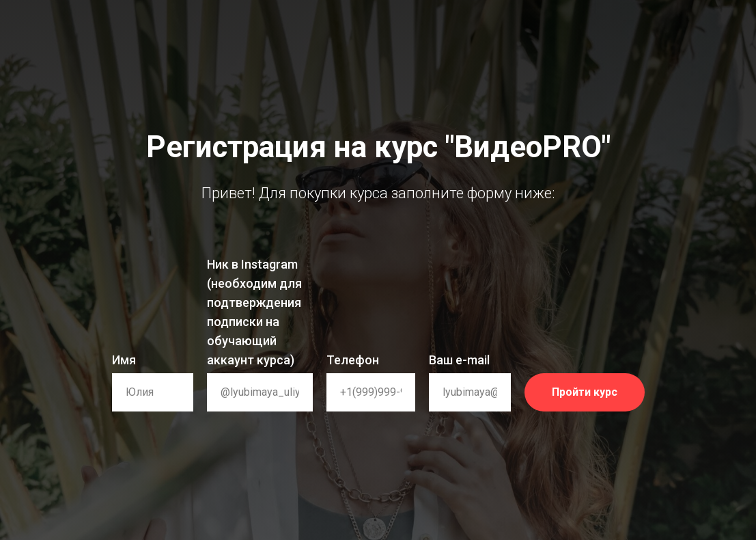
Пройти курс (598, 392)
